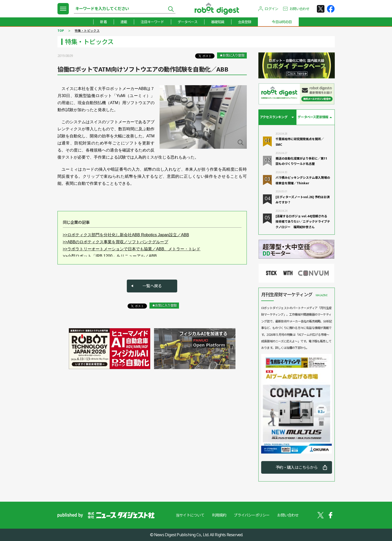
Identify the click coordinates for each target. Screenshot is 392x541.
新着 (103, 22)
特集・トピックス (87, 31)
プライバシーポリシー (252, 515)
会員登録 (245, 22)
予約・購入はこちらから (297, 467)
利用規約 (219, 515)
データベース (188, 22)
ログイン (271, 9)
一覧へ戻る (152, 286)
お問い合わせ (299, 9)
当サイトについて (190, 515)
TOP (61, 31)
